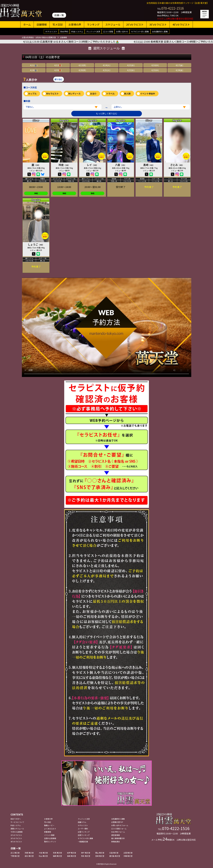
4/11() (34, 65)
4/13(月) (82, 65)
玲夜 (64, 165)
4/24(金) (179, 70)
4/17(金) (179, 65)
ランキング (93, 24)
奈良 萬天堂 (57, 853)
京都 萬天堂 (29, 853)
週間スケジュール (17, 829)
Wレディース (74, 94)
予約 (36, 193)
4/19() (58, 70)
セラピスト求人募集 (140, 31)
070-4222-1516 (173, 8)
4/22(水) (131, 70)
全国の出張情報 (50, 838)
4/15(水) (131, 65)
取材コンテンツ (50, 842)
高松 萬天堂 (29, 856)
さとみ (177, 165)
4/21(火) (107, 70)
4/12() (58, 65)
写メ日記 (58, 24)
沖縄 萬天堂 (128, 856)
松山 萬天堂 (43, 856)
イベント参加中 (148, 94)
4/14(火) (107, 65)
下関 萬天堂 (15, 856)
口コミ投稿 (108, 31)
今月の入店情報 (17, 832)
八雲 (121, 165)
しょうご (36, 244)
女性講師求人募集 (160, 31)
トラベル (110, 94)
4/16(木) (155, 65)
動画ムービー (49, 825)
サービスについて (17, 822)
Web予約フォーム (118, 832)
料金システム (77, 31)
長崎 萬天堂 (71, 856)
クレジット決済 (93, 31)
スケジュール (113, 24)
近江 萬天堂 (15, 853)
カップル (32, 94)
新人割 (127, 94)
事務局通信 (115, 842)
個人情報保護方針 (118, 838)
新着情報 (48, 832)
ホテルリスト (51, 31)
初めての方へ (16, 819)
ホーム (27, 24)
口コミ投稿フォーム (119, 829)
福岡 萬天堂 (57, 856)
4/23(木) (155, 70)
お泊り (93, 94)
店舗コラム (82, 822)
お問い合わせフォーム (120, 825)
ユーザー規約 (83, 829)
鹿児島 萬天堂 (115, 856)
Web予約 (64, 31)
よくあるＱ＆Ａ (50, 829)
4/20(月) (82, 70)
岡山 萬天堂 (100, 853)
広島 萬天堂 (114, 853)
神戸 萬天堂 (86, 853)
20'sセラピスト (135, 24)
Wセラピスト (52, 94)
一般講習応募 (83, 842)
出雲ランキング (84, 832)
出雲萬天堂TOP (117, 822)
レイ (92, 165)
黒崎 (149, 165)
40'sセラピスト (181, 24)
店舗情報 (42, 24)
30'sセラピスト (158, 24)
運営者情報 (115, 835)
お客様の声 (75, 24)
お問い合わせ (122, 31)
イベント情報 (49, 835)
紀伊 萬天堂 (71, 853)
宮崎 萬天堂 (100, 856)
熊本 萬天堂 (86, 856)
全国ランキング (84, 835)
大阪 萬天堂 (43, 853)
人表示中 (30, 79)
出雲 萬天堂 (128, 853)
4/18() (34, 70)
